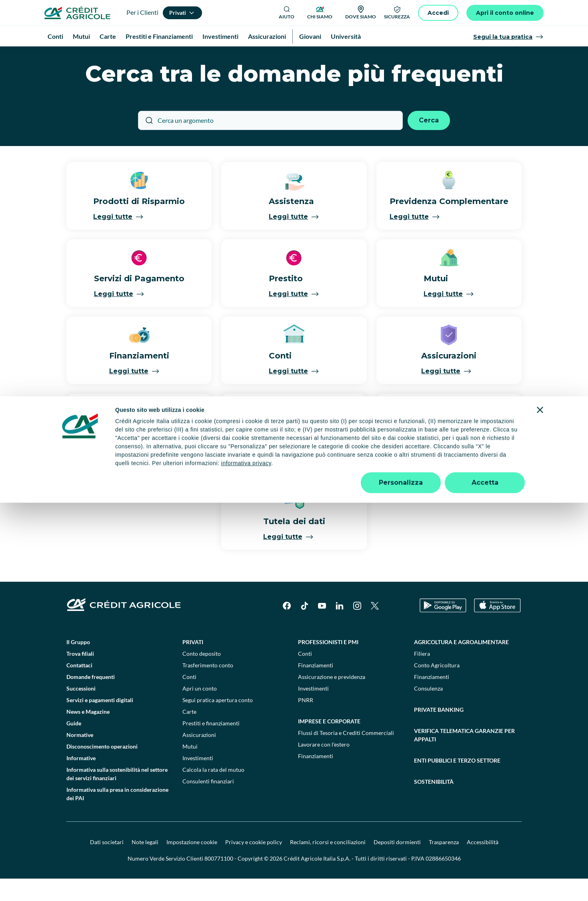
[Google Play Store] (443, 628)
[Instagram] (357, 628)
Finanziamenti (316, 688)
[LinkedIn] (340, 628)
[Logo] (77, 13)
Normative (80, 757)
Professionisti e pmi (328, 664)
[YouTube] (322, 628)
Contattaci (79, 688)
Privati (193, 664)
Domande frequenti (91, 699)
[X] (375, 628)
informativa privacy (246, 861)
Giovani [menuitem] (310, 36)
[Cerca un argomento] (270, 143)
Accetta (485, 881)
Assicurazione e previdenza (332, 699)
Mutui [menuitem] (81, 36)
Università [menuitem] (346, 36)
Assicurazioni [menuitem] (267, 36)
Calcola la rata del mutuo (213, 792)
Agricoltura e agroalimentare (461, 664)
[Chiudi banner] (540, 808)
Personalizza (401, 881)
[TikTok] (304, 628)
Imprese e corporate (329, 744)
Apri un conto (200, 711)
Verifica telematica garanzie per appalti (464, 757)
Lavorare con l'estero (324, 767)
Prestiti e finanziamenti (211, 746)
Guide (74, 746)
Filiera (422, 676)
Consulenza (428, 711)
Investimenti (198, 780)
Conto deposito (202, 676)
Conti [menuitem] (55, 36)
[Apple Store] (497, 628)
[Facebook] (287, 628)
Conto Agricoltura (437, 688)
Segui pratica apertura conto (218, 722)
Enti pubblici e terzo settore (457, 783)
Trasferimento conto (208, 688)
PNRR (306, 722)
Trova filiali (80, 676)
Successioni (81, 711)
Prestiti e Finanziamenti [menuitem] (159, 36)
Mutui (190, 769)
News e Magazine (88, 734)
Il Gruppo (78, 664)
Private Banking (439, 732)
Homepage (65, 56)
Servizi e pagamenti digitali (100, 722)
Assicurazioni (199, 757)
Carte (189, 734)
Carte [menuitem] (108, 36)
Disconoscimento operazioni (102, 769)
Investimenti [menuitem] (220, 36)
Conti (189, 699)
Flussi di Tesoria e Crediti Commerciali (346, 755)
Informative (81, 780)
